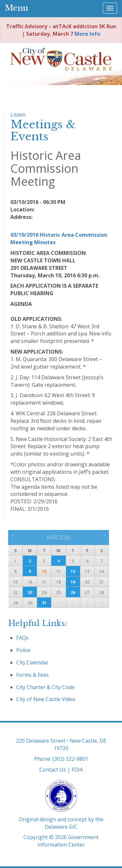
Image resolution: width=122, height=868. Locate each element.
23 (30, 592)
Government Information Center (68, 841)
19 (73, 582)
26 (73, 592)
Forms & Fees (33, 675)
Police (23, 650)
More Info (87, 34)
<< (13, 536)
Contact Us (53, 770)
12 (73, 571)
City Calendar (32, 662)
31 (44, 603)
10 (44, 571)
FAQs (22, 638)
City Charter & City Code (45, 687)
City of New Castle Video (46, 699)
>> (104, 536)
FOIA (77, 770)
